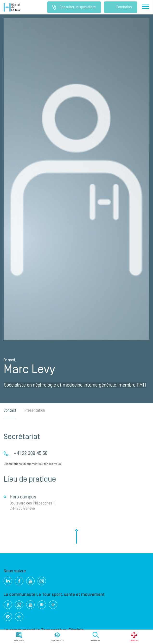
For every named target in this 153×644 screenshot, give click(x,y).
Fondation (121, 7)
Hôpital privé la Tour (12, 7)
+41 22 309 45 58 (31, 453)
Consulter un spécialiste (74, 7)
